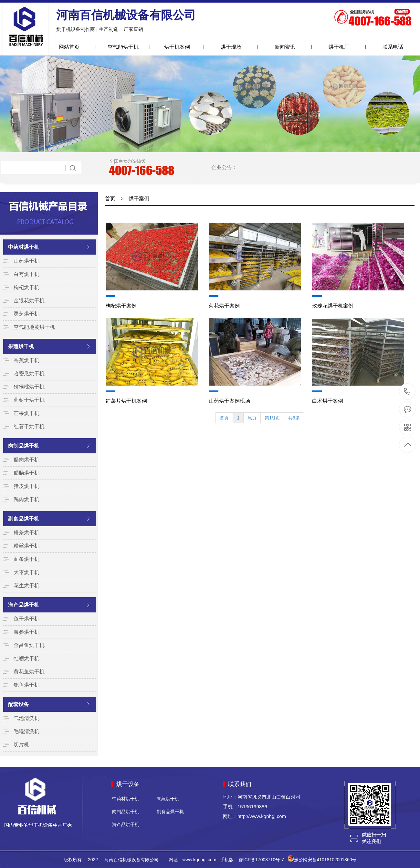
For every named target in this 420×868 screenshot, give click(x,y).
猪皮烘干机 (26, 486)
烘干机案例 (177, 47)
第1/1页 (272, 418)
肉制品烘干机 (24, 446)
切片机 (21, 745)
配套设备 (18, 704)
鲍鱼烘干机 (26, 685)
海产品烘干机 (24, 605)
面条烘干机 (26, 559)
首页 (110, 199)
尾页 (252, 418)
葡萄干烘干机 (29, 400)
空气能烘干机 (123, 47)
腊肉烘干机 (26, 460)
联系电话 (393, 47)
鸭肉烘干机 (26, 499)
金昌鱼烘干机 (29, 645)
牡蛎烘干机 (26, 658)
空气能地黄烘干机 (34, 327)
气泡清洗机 (26, 718)
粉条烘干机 (26, 533)
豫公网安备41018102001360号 (325, 860)
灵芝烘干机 (26, 314)
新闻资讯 (285, 47)
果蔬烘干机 (21, 346)
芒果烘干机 (26, 413)
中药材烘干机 (24, 247)
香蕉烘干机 (26, 360)
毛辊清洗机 (26, 731)
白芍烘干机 (26, 274)
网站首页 (69, 47)
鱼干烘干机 (26, 619)
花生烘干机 (26, 585)
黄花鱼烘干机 (29, 672)
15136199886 (407, 392)
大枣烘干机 (26, 572)
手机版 (227, 860)
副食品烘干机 (24, 519)
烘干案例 (139, 199)
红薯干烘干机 (29, 426)
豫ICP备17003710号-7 (261, 860)
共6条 (294, 418)
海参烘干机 (26, 632)
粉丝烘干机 (26, 546)
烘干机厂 (339, 47)
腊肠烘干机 (26, 473)
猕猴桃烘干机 (29, 387)
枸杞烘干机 (26, 287)
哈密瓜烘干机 (29, 373)
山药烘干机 (26, 261)
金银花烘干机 (29, 301)
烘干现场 (231, 47)
